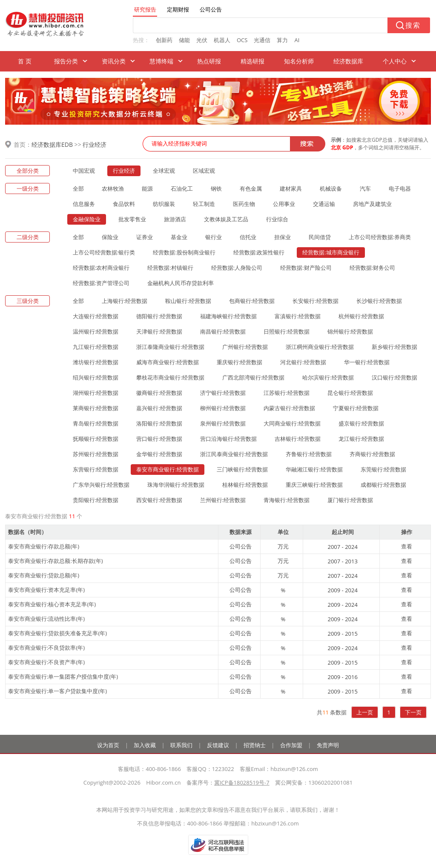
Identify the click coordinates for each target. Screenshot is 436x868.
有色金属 (251, 188)
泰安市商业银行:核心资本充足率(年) (52, 604)
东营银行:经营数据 (96, 469)
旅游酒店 (175, 219)
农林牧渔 (113, 188)
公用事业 (284, 204)
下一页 (413, 712)
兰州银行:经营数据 (223, 500)
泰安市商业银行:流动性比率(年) (46, 619)
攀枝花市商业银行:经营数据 (170, 377)
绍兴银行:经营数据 (96, 377)
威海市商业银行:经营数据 (167, 362)
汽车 (365, 188)
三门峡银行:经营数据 (242, 469)
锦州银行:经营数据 (350, 331)
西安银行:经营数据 (159, 500)
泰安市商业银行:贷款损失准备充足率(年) (57, 633)
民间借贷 (320, 237)
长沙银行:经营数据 (379, 301)
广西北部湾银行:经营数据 (253, 377)
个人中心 (395, 61)
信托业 (248, 237)
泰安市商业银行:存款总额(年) (44, 546)
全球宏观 (164, 171)
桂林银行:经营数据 (245, 485)
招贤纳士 (255, 745)
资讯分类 (114, 61)
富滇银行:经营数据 (297, 316)
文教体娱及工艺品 (226, 219)
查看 (407, 546)
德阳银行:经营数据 (159, 316)
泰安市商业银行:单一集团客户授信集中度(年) (63, 677)
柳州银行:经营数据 (223, 408)
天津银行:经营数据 (159, 331)
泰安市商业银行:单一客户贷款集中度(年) (57, 691)
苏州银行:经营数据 (96, 454)
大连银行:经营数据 (96, 316)
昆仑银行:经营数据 (350, 393)
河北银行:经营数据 (303, 362)
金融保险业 (87, 219)
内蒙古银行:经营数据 (289, 408)
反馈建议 (218, 745)
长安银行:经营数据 (315, 301)
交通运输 (324, 204)
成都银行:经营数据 (383, 485)
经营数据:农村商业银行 (101, 268)
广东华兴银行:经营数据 (101, 485)
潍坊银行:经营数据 (96, 362)
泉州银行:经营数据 (223, 423)
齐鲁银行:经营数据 (308, 454)
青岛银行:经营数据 (96, 423)
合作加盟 (291, 745)
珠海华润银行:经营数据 (176, 485)
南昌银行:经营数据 (223, 331)
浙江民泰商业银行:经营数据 (234, 454)
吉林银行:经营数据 (297, 439)
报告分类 (66, 61)
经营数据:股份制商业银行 (184, 252)
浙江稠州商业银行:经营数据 (320, 347)
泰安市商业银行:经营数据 (167, 469)
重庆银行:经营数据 (240, 362)
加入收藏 (145, 745)
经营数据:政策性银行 (259, 252)
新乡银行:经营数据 (394, 347)
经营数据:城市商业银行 (331, 252)
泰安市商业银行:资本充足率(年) (46, 590)
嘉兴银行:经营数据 (159, 408)
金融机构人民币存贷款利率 (181, 283)
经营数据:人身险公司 (237, 268)
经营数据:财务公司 (372, 268)
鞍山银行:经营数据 (188, 301)
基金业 (179, 237)
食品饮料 (124, 204)
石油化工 (182, 188)
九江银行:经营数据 (96, 347)
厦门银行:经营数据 (350, 500)
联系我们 (181, 745)
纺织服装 (164, 204)
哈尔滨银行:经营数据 (328, 377)
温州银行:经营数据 (96, 331)
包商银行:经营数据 (252, 301)
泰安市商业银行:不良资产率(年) (46, 662)
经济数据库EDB (52, 144)
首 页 (25, 61)
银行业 (214, 237)
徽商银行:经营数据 (159, 393)
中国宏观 (84, 171)
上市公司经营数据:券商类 (380, 237)
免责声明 (328, 745)
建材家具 (291, 188)
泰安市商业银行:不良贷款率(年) (46, 648)
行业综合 (277, 219)
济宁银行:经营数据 (223, 393)
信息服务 (84, 204)
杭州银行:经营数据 (361, 316)
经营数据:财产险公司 (306, 268)
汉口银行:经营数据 (394, 377)
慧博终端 (161, 61)
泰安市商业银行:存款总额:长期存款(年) (56, 561)
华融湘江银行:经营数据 (314, 469)
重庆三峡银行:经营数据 (314, 485)
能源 (147, 188)
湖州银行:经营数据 (96, 393)
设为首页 (108, 745)
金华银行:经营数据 (159, 454)
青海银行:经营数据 (286, 500)
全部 (78, 188)
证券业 (145, 237)
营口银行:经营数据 (159, 439)
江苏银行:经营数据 (286, 393)
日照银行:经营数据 (286, 331)
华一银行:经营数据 (367, 362)
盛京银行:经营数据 (361, 423)
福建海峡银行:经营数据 (228, 316)
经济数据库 (348, 61)
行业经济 (95, 144)
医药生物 (244, 204)
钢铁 (216, 188)
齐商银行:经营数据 (372, 454)
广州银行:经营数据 (245, 347)
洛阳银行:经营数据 (159, 423)
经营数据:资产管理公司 (101, 283)
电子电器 (400, 188)
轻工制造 (204, 204)
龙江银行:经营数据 (361, 439)
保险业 (110, 237)
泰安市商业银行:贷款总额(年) (44, 575)
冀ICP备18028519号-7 (242, 782)
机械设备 (331, 188)
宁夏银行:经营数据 (356, 408)
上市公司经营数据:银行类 (104, 252)
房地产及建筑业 (372, 204)
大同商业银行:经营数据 (292, 423)
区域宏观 (204, 171)
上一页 (365, 712)
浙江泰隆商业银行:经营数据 (170, 347)
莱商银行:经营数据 (96, 408)
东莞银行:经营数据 (383, 469)
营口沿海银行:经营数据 (228, 439)
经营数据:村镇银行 (170, 268)
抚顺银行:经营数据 (96, 439)
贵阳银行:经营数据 (96, 500)
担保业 (283, 237)
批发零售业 (132, 219)
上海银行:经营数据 (125, 301)
